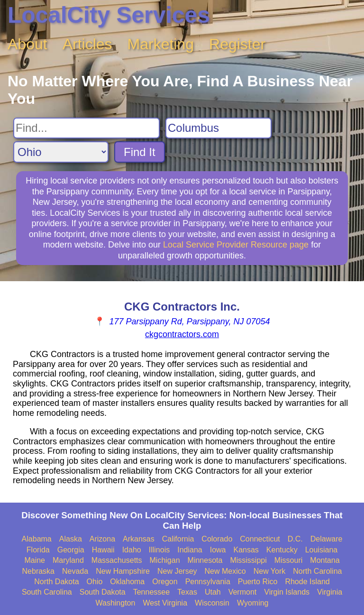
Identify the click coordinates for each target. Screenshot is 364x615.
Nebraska (38, 571)
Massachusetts (117, 560)
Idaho (132, 550)
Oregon (165, 582)
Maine (35, 560)
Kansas (246, 550)
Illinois (159, 550)
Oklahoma (127, 582)
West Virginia (165, 603)
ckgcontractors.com (182, 334)
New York (270, 571)
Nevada (75, 571)
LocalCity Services (109, 15)
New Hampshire (123, 571)
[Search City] (218, 128)
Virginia (330, 592)
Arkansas (139, 539)
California (178, 539)
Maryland (68, 560)
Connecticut (260, 539)
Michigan (165, 560)
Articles (87, 44)
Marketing (161, 44)
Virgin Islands (287, 592)
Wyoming (253, 603)
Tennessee (151, 592)
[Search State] (61, 152)
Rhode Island (307, 582)
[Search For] (86, 128)
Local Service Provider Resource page (236, 245)
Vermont (243, 592)
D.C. (295, 539)
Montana (325, 560)
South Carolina (47, 592)
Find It (140, 152)
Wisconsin (212, 603)
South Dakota (103, 592)
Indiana (190, 550)
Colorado (217, 539)
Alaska (71, 539)
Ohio (95, 582)
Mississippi (248, 560)
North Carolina (317, 571)
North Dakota (56, 582)
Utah (213, 592)
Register (237, 44)
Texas (187, 592)
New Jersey (177, 571)
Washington (115, 603)
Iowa (218, 550)
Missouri (289, 560)
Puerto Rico (258, 582)
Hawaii (103, 550)
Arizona (102, 539)
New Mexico (225, 571)
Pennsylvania (208, 582)
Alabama (37, 539)
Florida (38, 550)
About (27, 44)
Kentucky (282, 550)
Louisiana (322, 550)
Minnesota (205, 560)
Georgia (71, 550)
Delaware (327, 539)
